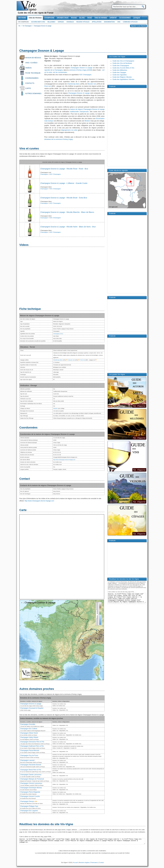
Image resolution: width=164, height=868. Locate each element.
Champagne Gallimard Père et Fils (32, 746)
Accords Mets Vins (38, 22)
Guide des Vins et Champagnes (123, 61)
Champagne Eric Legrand (29, 811)
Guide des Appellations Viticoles (123, 79)
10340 (90, 70)
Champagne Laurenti (27, 760)
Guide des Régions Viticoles (122, 77)
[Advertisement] (82, 38)
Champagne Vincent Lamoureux (31, 783)
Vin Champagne (23, 22)
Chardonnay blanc (73, 84)
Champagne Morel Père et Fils (31, 770)
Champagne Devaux (27, 801)
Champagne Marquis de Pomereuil (32, 779)
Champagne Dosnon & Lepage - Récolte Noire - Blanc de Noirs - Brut (68, 227)
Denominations (109, 22)
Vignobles (70, 22)
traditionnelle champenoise (79, 112)
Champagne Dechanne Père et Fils (32, 742)
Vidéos (28, 68)
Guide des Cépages (119, 72)
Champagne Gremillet (28, 724)
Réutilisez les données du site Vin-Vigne (46, 824)
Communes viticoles (130, 22)
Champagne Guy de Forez (29, 755)
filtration (87, 121)
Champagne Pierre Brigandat (30, 792)
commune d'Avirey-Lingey (78, 70)
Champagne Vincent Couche (30, 796)
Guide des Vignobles (120, 75)
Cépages (61, 22)
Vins (119, 22)
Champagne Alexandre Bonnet (31, 765)
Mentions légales (84, 862)
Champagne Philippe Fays (29, 806)
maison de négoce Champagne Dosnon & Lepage (87, 109)
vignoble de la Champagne (53, 70)
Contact (101, 862)
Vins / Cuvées (31, 63)
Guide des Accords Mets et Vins (123, 68)
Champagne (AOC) (58, 334)
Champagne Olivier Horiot (29, 733)
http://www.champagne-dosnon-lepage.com (64, 460)
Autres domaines (33, 93)
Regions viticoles (83, 22)
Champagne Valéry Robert (29, 737)
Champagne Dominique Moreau (31, 788)
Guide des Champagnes (121, 66)
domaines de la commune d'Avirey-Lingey (58, 139)
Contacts (30, 83)
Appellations (97, 22)
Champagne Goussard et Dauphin (32, 708)
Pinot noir (48, 86)
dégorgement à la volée (69, 130)
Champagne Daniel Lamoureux (31, 775)
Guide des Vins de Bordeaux (122, 63)
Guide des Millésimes (120, 70)
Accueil (75, 862)
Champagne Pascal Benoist (30, 750)
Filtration (55, 408)
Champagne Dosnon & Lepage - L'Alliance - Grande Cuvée (64, 183)
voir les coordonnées (60, 72)
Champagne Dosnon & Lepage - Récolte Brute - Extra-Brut (64, 198)
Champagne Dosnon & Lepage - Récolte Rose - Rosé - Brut (64, 169)
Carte (28, 88)
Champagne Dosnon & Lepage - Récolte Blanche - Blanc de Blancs (67, 212)
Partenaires (94, 862)
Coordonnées (32, 78)
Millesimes (51, 22)
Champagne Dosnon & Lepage (81, 68)
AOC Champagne (85, 75)
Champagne (44, 174)
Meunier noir (92, 84)
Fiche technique (33, 73)
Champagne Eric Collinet (29, 729)
